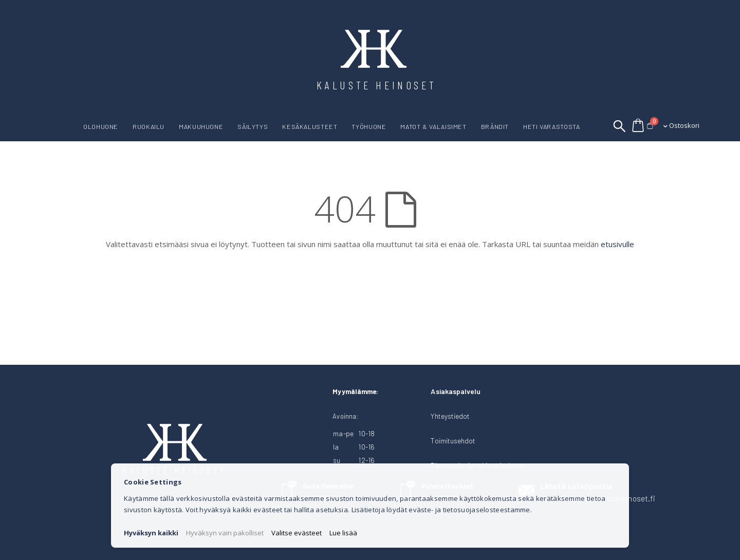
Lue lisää (343, 533)
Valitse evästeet (297, 533)
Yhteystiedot (450, 416)
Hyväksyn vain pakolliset (225, 533)
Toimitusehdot (453, 441)
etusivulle (617, 244)
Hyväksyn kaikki (151, 533)
